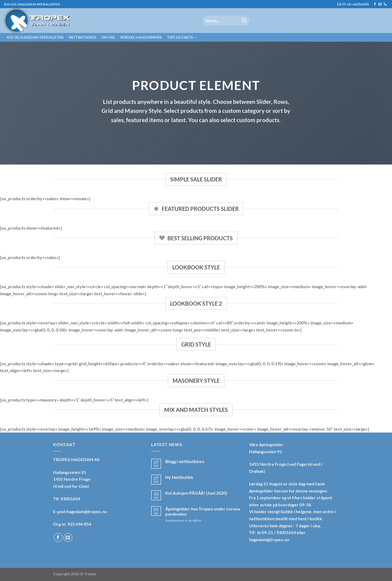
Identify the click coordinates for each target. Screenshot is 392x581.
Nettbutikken (82, 37)
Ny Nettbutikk (179, 477)
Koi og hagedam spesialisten (35, 37)
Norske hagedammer (141, 37)
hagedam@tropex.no (269, 539)
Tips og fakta (182, 37)
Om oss (108, 37)
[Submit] (244, 21)
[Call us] (385, 4)
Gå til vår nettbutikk (353, 4)
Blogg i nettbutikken (185, 461)
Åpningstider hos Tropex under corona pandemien (203, 511)
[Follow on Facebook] (375, 4)
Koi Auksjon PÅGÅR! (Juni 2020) (196, 493)
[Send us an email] (380, 4)
